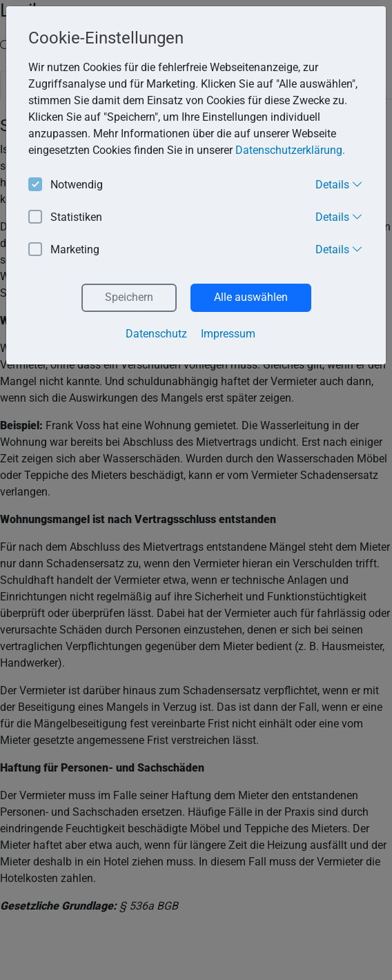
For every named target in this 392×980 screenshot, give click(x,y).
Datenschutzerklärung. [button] (290, 150)
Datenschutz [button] (156, 334)
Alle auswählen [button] (251, 297)
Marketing (64, 250)
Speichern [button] (129, 297)
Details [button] (339, 184)
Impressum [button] (228, 334)
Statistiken (65, 218)
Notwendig (66, 185)
